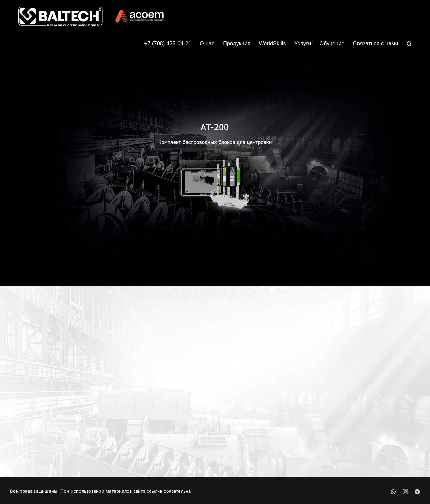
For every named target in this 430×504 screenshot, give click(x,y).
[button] (409, 43)
